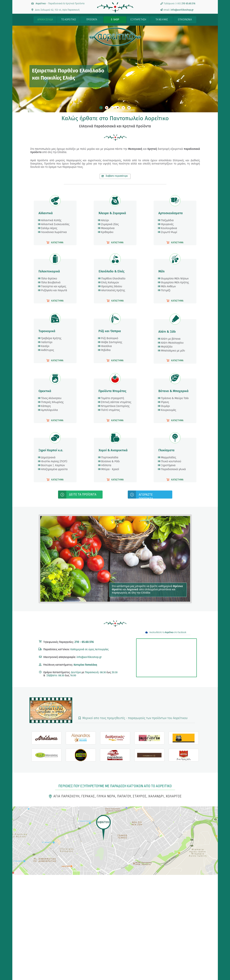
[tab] (101, 108)
